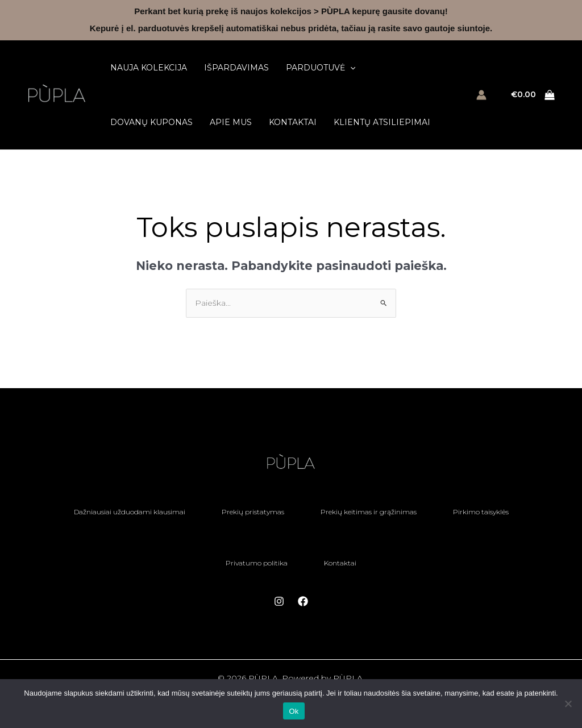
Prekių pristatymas (253, 512)
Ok (294, 711)
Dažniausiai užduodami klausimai (130, 512)
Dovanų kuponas (151, 122)
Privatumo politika (257, 563)
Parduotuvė (321, 68)
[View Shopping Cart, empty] (533, 95)
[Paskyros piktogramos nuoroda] (481, 95)
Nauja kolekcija (149, 68)
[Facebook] (303, 601)
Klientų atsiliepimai (382, 122)
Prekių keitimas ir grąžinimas (369, 512)
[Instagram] (279, 601)
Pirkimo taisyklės (481, 512)
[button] (350, 68)
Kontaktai (293, 122)
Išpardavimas (236, 68)
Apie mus (231, 122)
